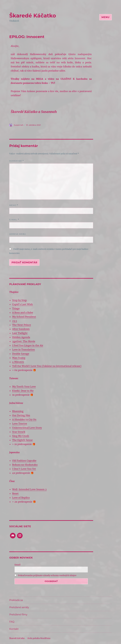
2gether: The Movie (24, 341)
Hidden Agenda (21, 337)
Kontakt (14, 629)
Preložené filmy (18, 615)
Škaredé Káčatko (33, 16)
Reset (15, 493)
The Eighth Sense (22, 440)
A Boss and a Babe (23, 313)
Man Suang (19, 358)
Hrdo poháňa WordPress (39, 638)
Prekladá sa (16, 600)
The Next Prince (22, 325)
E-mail (14, 220)
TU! (53, 83)
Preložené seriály (19, 607)
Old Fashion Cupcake (24, 461)
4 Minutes (18, 362)
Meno (14, 205)
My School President (24, 317)
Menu (106, 17)
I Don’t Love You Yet (24, 469)
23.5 (15, 321)
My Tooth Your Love (24, 387)
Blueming (18, 411)
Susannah (19, 125)
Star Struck (19, 432)
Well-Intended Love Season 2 (29, 489)
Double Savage (21, 354)
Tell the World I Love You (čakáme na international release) (47, 366)
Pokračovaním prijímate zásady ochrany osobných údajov (45, 575)
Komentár (16, 161)
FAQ (12, 622)
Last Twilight (20, 333)
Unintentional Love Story (27, 428)
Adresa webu (18, 234)
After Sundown (21, 329)
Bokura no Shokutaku (25, 465)
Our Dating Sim (21, 415)
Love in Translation (24, 350)
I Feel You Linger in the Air (28, 345)
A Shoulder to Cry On (24, 419)
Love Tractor (20, 424)
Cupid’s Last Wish (23, 304)
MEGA (40, 79)
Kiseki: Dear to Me (23, 391)
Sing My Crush (21, 436)
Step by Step (19, 300)
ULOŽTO (65, 79)
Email (18, 565)
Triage (16, 308)
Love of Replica (21, 498)
